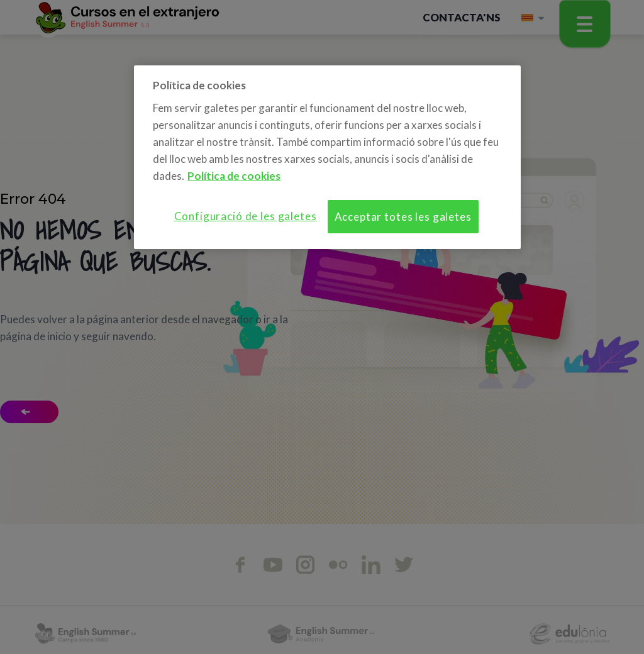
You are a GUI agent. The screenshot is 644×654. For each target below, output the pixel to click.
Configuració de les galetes (246, 216)
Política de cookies (234, 176)
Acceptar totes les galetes (403, 217)
